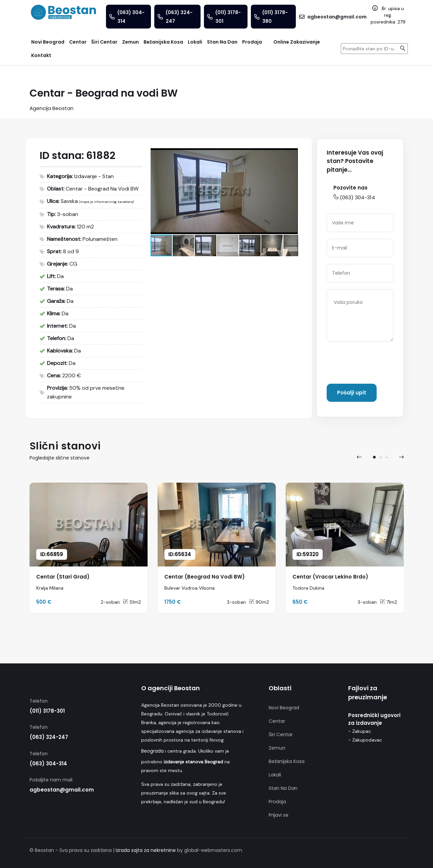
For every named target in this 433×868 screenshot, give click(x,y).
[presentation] (378, 364)
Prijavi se (279, 815)
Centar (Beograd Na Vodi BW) (205, 577)
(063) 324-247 (49, 737)
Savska (69, 201)
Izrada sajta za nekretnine (146, 850)
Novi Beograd (284, 708)
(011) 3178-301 (47, 711)
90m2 (259, 602)
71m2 (389, 602)
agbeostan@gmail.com (62, 790)
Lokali (275, 775)
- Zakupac (360, 731)
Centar (277, 721)
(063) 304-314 (354, 197)
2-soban (110, 602)
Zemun (277, 748)
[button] (292, 154)
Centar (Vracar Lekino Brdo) (330, 577)
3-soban (236, 602)
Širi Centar (281, 735)
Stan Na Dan (283, 788)
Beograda (152, 751)
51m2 (132, 602)
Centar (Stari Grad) (63, 577)
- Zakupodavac (365, 740)
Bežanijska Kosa (287, 761)
